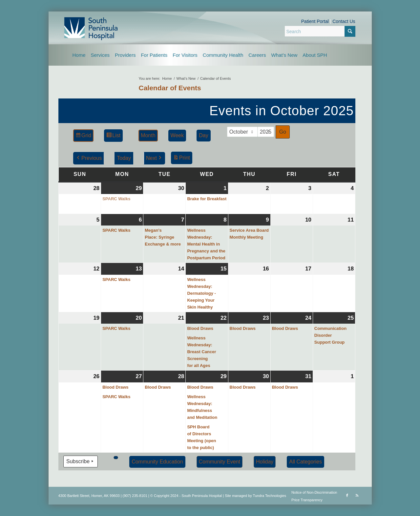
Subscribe (81, 462)
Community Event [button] (219, 462)
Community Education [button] (157, 462)
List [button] (113, 136)
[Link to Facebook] (347, 495)
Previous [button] (89, 158)
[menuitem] (79, 55)
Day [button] (203, 135)
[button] (116, 458)
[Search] (320, 31)
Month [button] (148, 135)
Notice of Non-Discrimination (314, 492)
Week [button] (177, 135)
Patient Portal (315, 21)
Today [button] (124, 158)
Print (181, 159)
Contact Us (344, 21)
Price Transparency (307, 500)
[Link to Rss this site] (357, 495)
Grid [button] (83, 136)
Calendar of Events (170, 88)
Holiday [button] (264, 462)
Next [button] (154, 158)
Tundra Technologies (270, 496)
